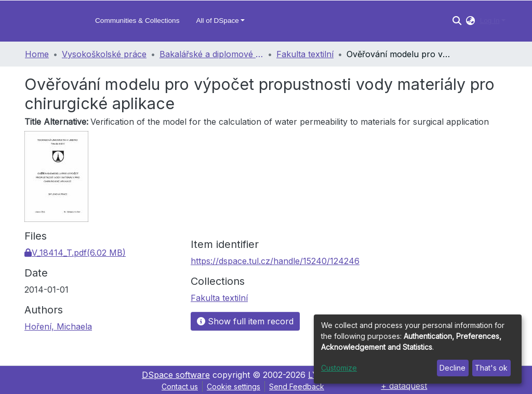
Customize (339, 368)
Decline (453, 368)
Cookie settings (234, 386)
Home (37, 54)
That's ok (491, 368)
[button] (470, 21)
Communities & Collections (137, 21)
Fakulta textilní (305, 54)
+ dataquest (404, 386)
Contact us (180, 386)
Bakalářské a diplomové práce (211, 54)
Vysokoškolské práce (104, 54)
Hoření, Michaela (58, 326)
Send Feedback (297, 386)
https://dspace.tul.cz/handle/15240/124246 (275, 261)
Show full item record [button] (245, 321)
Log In (490, 21)
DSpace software (176, 375)
